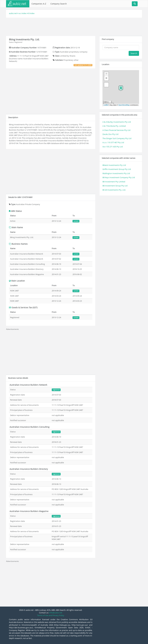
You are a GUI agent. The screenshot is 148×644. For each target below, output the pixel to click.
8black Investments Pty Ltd (114, 165)
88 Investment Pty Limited (114, 182)
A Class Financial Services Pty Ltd (116, 130)
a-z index (23, 13)
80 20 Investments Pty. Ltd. (114, 190)
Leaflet (106, 105)
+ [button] (106, 74)
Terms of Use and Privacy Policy (51, 615)
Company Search (59, 4)
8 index (31, 13)
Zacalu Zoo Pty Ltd (110, 134)
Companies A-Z (39, 4)
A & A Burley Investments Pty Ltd (117, 122)
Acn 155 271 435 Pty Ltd (113, 147)
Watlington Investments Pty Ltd (116, 173)
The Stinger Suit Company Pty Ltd (117, 138)
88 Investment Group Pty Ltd (115, 186)
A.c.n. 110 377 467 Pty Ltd (113, 142)
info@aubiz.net (56, 613)
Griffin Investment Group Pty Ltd (117, 169)
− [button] (106, 78)
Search (134, 53)
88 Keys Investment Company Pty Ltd (119, 177)
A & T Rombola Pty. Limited (114, 126)
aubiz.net (13, 13)
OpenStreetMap (124, 105)
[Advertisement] (74, 26)
